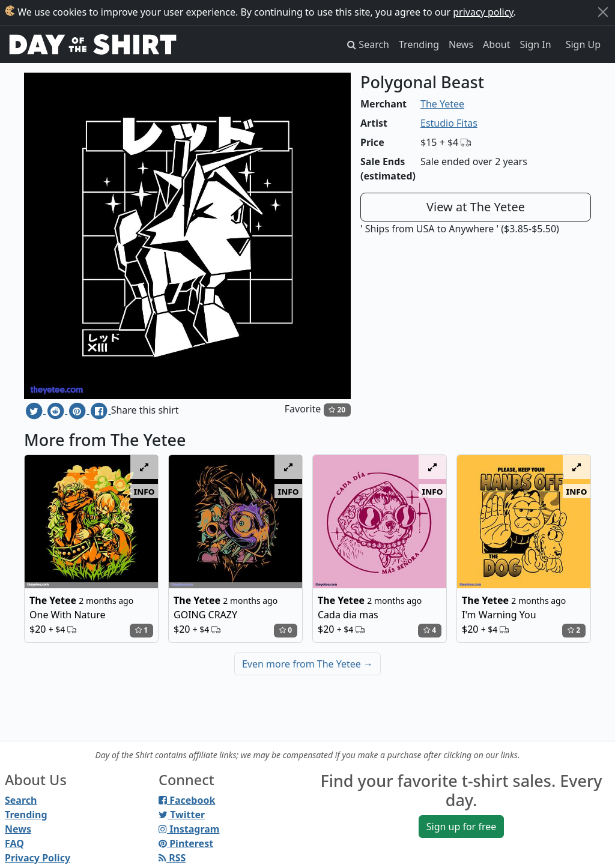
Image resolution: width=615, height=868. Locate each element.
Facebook (187, 800)
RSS (172, 858)
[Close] (603, 12)
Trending (419, 44)
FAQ (14, 843)
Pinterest (186, 843)
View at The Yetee (476, 207)
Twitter (182, 815)
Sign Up (583, 44)
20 (337, 410)
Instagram (189, 829)
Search (21, 800)
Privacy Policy (38, 858)
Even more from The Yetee (307, 664)
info (144, 491)
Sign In (536, 44)
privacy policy (483, 12)
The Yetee (442, 104)
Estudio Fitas (449, 123)
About (496, 44)
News (461, 44)
